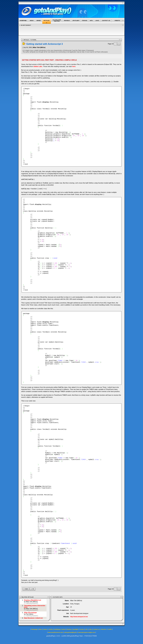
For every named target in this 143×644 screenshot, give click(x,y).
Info (86, 629)
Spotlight (76, 629)
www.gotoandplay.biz (70, 632)
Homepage (34, 629)
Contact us (96, 629)
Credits (110, 629)
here (74, 66)
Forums (82, 629)
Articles (51, 629)
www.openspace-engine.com (87, 632)
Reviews (69, 629)
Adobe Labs (38, 66)
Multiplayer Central (60, 629)
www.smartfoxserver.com (55, 632)
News (40, 629)
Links (90, 629)
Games (45, 629)
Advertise (104, 629)
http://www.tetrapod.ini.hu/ (79, 617)
